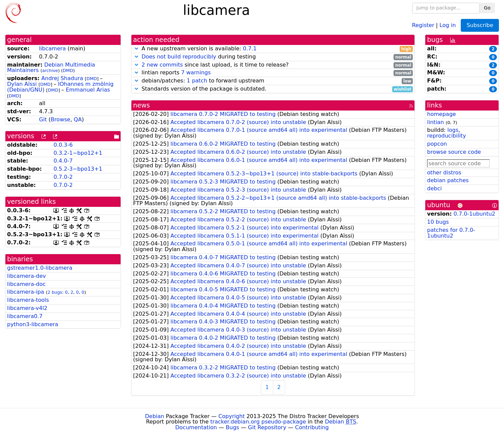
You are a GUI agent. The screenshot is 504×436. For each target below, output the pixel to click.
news (142, 105)
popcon (437, 144)
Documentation (196, 427)
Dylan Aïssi (22, 84)
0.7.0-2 (63, 177)
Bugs (232, 427)
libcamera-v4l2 (27, 308)
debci (434, 188)
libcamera (52, 49)
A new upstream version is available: (273, 49)
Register (423, 25)
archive (50, 70)
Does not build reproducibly (179, 57)
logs (453, 130)
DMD (68, 70)
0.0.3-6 (63, 145)
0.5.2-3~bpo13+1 (78, 169)
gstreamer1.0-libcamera (40, 268)
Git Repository (267, 427)
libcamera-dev (27, 276)
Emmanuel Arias (88, 90)
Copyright (231, 416)
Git (43, 119)
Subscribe (480, 25)
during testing (273, 57)
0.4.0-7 (63, 161)
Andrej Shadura (62, 78)
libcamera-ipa (26, 292)
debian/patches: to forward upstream (273, 81)
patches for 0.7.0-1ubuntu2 (451, 233)
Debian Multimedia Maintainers (51, 68)
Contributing (312, 427)
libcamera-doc (26, 284)
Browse (60, 119)
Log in (448, 25)
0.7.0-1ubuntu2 (474, 214)
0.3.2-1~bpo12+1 (78, 153)
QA (78, 119)
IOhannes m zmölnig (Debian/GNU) (60, 87)
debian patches (448, 180)
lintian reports (273, 73)
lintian (435, 122)
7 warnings (196, 72)
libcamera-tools (28, 300)
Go (487, 8)
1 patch (197, 81)
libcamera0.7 (25, 316)
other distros (444, 173)
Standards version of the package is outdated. (273, 89)
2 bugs (55, 292)
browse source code (454, 152)
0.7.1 (250, 49)
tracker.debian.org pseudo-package (258, 422)
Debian (155, 416)
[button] (136, 49)
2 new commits (162, 65)
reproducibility (446, 136)
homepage (441, 114)
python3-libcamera (33, 324)
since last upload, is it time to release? (273, 65)
